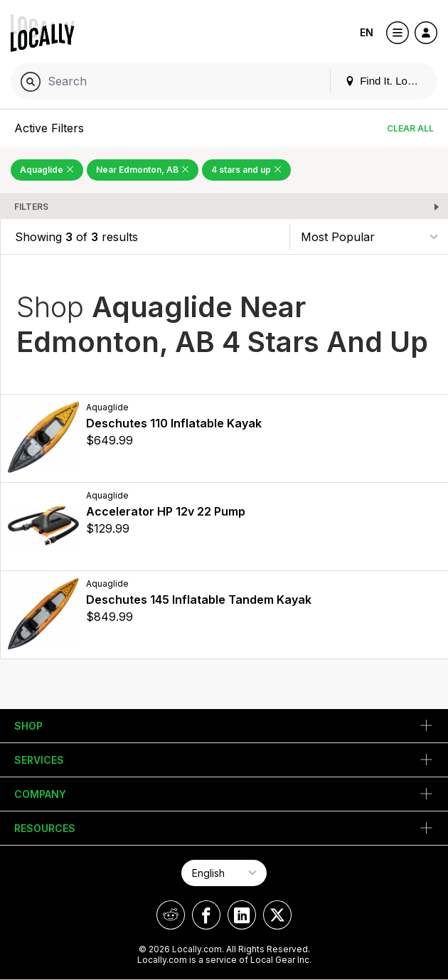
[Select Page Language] (224, 873)
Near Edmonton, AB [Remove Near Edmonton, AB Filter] (143, 170)
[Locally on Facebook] (206, 915)
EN (367, 32)
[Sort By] (369, 236)
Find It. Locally (387, 81)
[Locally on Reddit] (171, 915)
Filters (31, 207)
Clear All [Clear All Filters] (410, 128)
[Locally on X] (277, 915)
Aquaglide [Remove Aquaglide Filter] (47, 170)
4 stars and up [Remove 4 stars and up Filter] (246, 170)
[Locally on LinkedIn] (242, 915)
